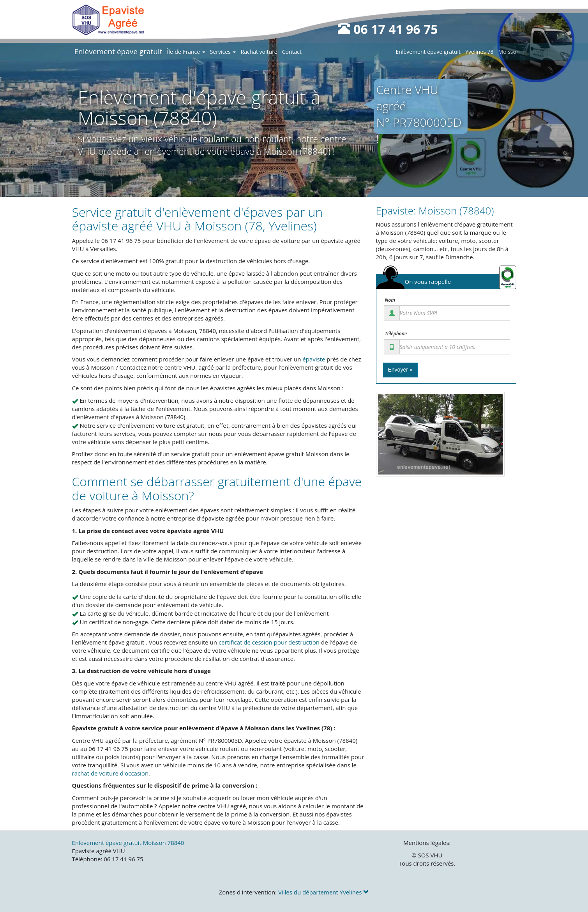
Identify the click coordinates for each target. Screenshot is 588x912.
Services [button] (223, 52)
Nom (390, 300)
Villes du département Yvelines (324, 892)
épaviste (314, 359)
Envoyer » (400, 370)
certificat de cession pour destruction (269, 642)
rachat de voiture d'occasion (110, 773)
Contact (292, 52)
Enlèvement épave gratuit (118, 51)
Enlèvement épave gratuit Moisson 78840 (128, 843)
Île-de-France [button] (186, 52)
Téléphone (396, 334)
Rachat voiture (259, 52)
